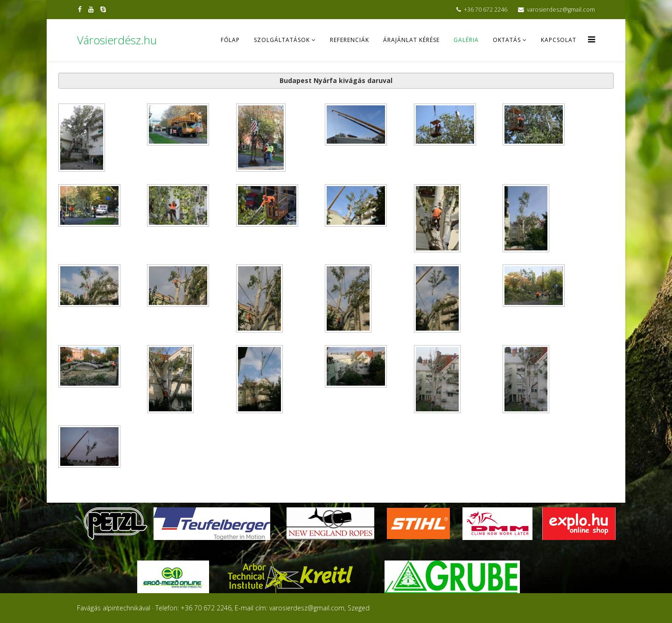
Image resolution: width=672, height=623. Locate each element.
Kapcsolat (559, 40)
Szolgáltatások (282, 40)
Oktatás (507, 40)
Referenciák (350, 40)
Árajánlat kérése (411, 40)
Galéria (466, 40)
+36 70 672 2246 (486, 10)
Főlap (230, 40)
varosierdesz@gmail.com (561, 10)
